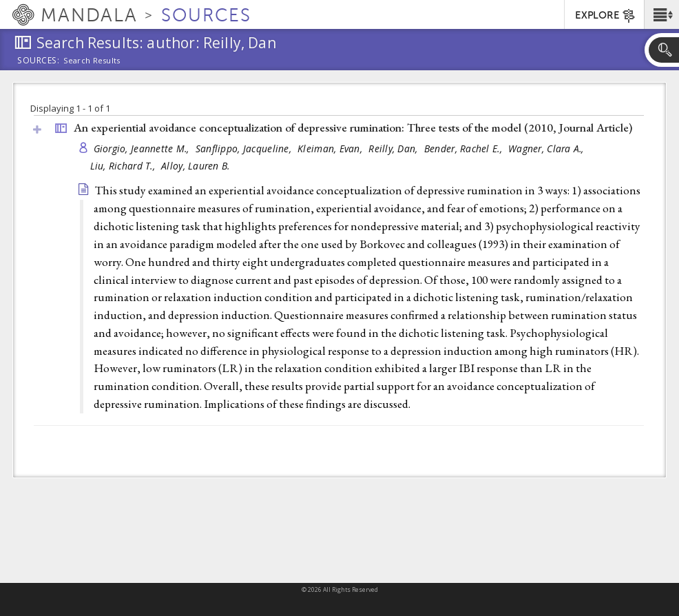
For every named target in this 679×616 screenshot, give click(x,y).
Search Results (92, 61)
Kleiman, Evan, (331, 148)
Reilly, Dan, (395, 148)
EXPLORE (606, 16)
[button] (661, 14)
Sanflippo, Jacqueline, (245, 148)
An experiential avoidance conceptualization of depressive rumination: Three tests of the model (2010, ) (353, 127)
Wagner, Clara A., (547, 148)
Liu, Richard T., (124, 166)
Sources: (39, 61)
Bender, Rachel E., (464, 148)
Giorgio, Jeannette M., (143, 148)
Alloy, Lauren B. (195, 166)
